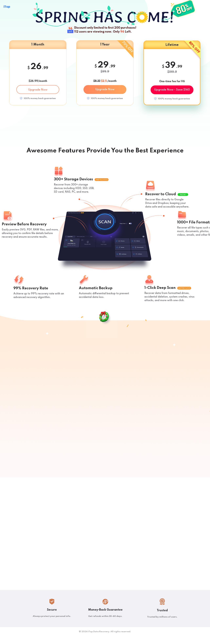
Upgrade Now (38, 90)
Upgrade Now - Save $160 (172, 90)
